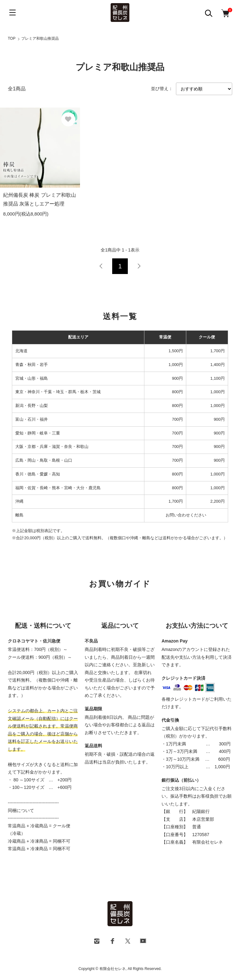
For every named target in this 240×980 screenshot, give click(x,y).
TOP (12, 38)
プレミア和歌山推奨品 (40, 38)
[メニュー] (12, 13)
